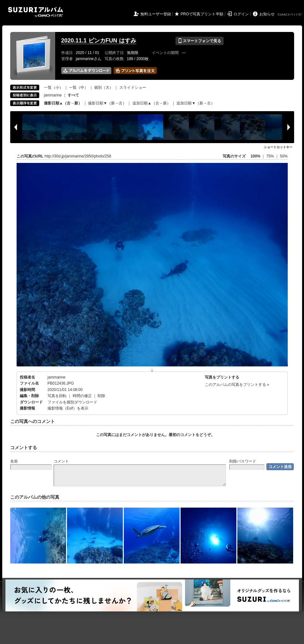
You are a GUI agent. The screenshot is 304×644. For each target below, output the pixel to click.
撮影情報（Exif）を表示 (68, 408)
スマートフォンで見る (200, 41)
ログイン (241, 14)
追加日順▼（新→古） (196, 103)
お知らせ (267, 14)
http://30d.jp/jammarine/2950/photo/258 (78, 156)
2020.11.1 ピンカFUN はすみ (99, 41)
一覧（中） (78, 88)
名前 (14, 461)
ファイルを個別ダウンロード (72, 402)
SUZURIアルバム (36, 12)
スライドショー (133, 88)
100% (255, 156)
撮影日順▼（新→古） (107, 103)
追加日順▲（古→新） (152, 103)
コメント (61, 461)
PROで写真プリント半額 (202, 14)
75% (271, 156)
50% (284, 156)
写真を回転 (57, 396)
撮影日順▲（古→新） (63, 103)
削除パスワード (243, 461)
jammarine (53, 95)
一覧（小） (54, 88)
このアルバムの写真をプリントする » (237, 385)
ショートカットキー (278, 147)
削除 (101, 396)
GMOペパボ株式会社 (290, 15)
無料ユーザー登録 (156, 14)
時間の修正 (82, 396)
